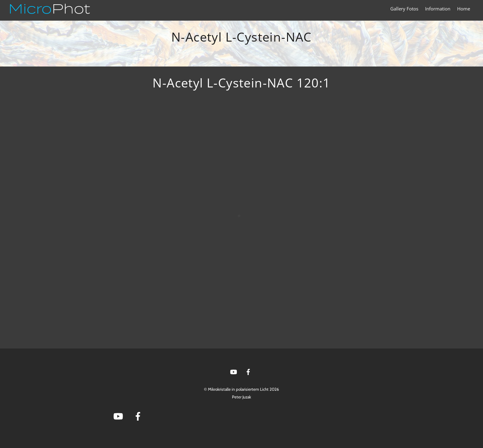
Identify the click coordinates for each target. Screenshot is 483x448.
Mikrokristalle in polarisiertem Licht (238, 389)
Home (464, 9)
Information (438, 9)
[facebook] (248, 371)
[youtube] (233, 371)
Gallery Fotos (404, 9)
